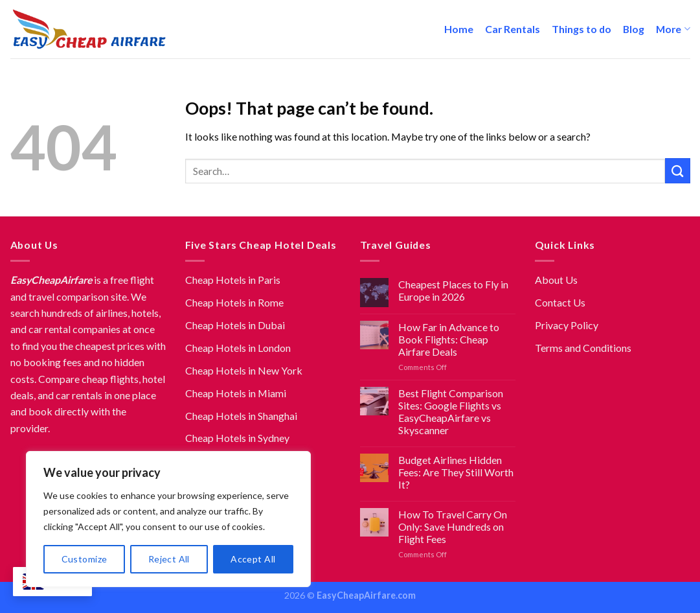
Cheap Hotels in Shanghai (241, 416)
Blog (634, 29)
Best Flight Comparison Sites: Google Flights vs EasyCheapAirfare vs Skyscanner (451, 411)
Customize (85, 559)
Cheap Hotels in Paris (233, 280)
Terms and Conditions (583, 348)
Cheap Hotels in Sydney (237, 438)
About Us (556, 280)
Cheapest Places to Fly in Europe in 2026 (453, 290)
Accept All (253, 559)
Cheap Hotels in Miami (236, 393)
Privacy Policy (567, 325)
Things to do (581, 29)
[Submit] (678, 171)
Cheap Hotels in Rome (234, 302)
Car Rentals (513, 29)
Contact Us (560, 302)
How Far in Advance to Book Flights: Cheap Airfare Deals (449, 339)
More (673, 29)
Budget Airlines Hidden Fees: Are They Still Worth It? (456, 472)
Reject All (169, 559)
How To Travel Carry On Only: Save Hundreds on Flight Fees (453, 526)
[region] (168, 519)
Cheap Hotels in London (238, 348)
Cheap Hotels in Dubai (235, 325)
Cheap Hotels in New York (244, 370)
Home (459, 29)
